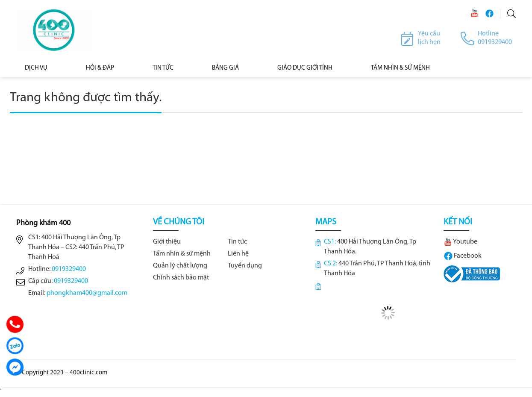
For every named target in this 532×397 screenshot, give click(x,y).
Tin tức (163, 68)
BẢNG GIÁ (225, 68)
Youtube (460, 242)
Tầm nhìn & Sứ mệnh (400, 68)
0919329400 (69, 269)
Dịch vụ (36, 68)
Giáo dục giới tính (305, 68)
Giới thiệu (167, 242)
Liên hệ (238, 254)
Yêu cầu (429, 34)
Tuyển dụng (245, 266)
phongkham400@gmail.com (87, 293)
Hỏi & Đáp (100, 68)
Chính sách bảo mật (181, 278)
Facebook (463, 256)
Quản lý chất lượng (180, 266)
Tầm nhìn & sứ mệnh (182, 254)
